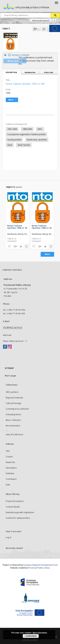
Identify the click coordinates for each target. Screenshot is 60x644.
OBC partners (12, 392)
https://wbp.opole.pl (13, 341)
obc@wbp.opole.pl (13, 327)
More (47, 254)
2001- (40, 129)
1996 (8, 93)
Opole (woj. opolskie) (37, 140)
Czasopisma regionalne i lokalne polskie (26, 134)
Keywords (10, 462)
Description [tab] (11, 73)
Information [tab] (30, 73)
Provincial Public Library (39, 568)
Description (11, 468)
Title (8, 451)
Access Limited (16, 55)
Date (8, 485)
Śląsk (10, 145)
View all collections (14, 434)
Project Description (15, 501)
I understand (31, 636)
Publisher (10, 473)
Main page (10, 376)
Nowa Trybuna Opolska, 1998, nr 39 (17, 227)
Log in (9, 537)
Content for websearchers (18, 518)
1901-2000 (12, 129)
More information (40, 633)
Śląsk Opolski (24, 145)
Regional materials (14, 398)
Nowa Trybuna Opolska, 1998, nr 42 (42, 227)
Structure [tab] (49, 73)
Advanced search (41, 21)
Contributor (11, 479)
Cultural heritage (14, 403)
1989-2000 (27, 129)
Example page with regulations (20, 512)
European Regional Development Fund (40, 565)
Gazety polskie (14, 140)
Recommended (13, 426)
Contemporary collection (17, 409)
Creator (9, 457)
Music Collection (13, 420)
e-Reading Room (13, 414)
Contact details (13, 507)
